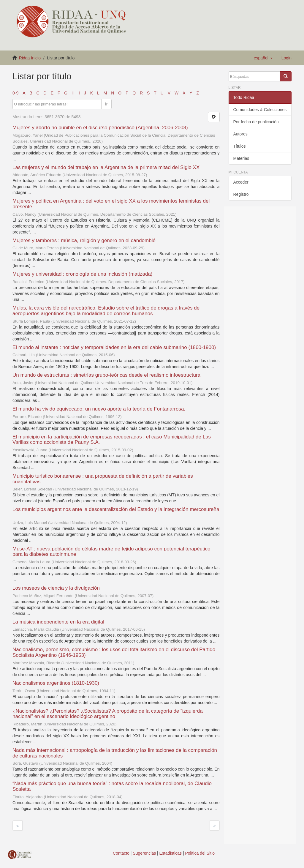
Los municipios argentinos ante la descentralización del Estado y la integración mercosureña (116, 509)
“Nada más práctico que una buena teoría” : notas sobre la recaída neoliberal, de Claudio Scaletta (112, 786)
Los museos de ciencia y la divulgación (56, 588)
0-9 (15, 93)
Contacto (121, 853)
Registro (241, 194)
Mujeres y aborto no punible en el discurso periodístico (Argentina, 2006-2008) (100, 128)
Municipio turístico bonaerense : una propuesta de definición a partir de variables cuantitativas (103, 479)
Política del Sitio (200, 853)
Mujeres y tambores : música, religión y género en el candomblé (84, 240)
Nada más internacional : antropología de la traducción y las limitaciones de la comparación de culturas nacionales (115, 753)
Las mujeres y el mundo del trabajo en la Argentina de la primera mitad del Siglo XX (106, 167)
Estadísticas (171, 853)
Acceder (241, 182)
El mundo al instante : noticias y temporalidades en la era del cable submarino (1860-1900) (114, 347)
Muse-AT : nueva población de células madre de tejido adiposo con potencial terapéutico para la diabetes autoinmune (111, 552)
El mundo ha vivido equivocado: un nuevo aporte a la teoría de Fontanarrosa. (99, 409)
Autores (240, 134)
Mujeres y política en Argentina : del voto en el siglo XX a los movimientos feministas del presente (111, 204)
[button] (263, 58)
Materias (241, 158)
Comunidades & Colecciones (260, 110)
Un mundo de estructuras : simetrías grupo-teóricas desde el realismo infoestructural (107, 375)
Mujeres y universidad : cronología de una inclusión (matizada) (83, 274)
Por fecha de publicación (256, 122)
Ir (106, 104)
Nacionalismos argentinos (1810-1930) (56, 683)
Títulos (240, 146)
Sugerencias (144, 853)
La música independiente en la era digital (58, 622)
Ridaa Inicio (30, 58)
